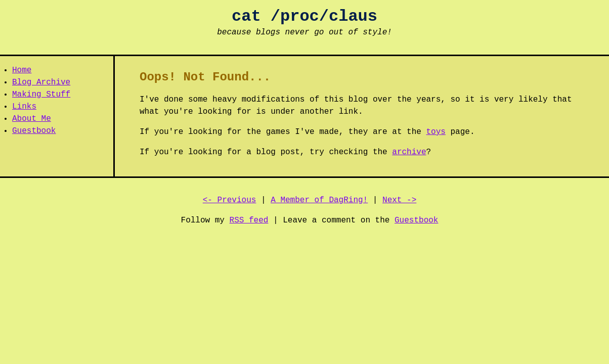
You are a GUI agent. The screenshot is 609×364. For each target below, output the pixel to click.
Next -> (399, 200)
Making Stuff (41, 95)
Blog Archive (41, 82)
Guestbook (34, 131)
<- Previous (230, 200)
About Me (32, 119)
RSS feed (249, 220)
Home (22, 70)
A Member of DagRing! (319, 200)
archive (409, 152)
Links (24, 107)
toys (436, 132)
